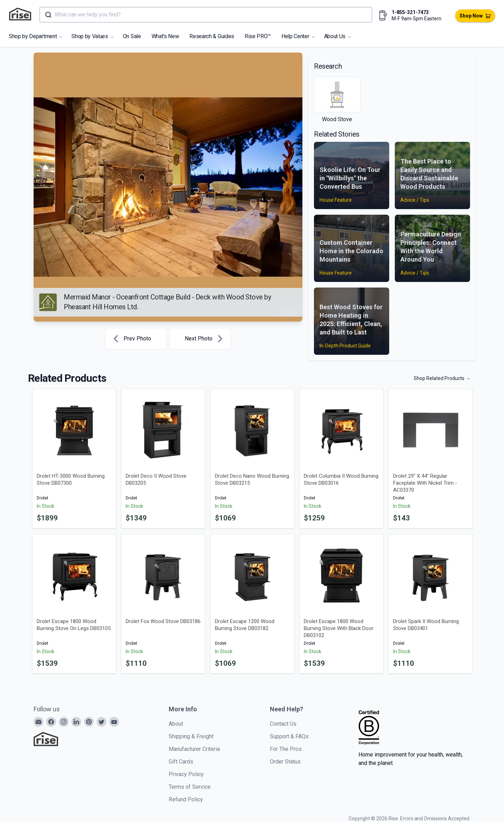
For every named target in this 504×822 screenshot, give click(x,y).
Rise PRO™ (258, 36)
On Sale (132, 36)
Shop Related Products (442, 378)
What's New (165, 36)
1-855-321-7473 (410, 12)
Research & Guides (212, 36)
